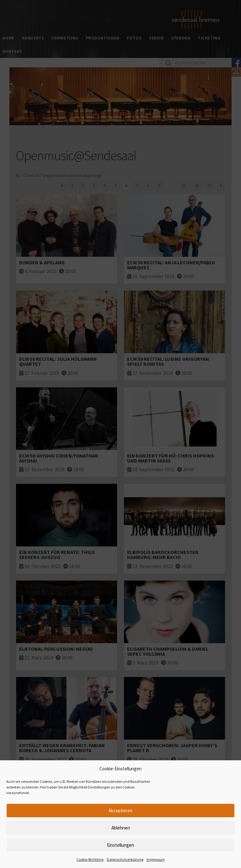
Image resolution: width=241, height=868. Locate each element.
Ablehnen (121, 828)
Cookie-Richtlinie (90, 859)
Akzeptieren (120, 811)
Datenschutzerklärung (125, 859)
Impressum (156, 859)
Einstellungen (120, 845)
